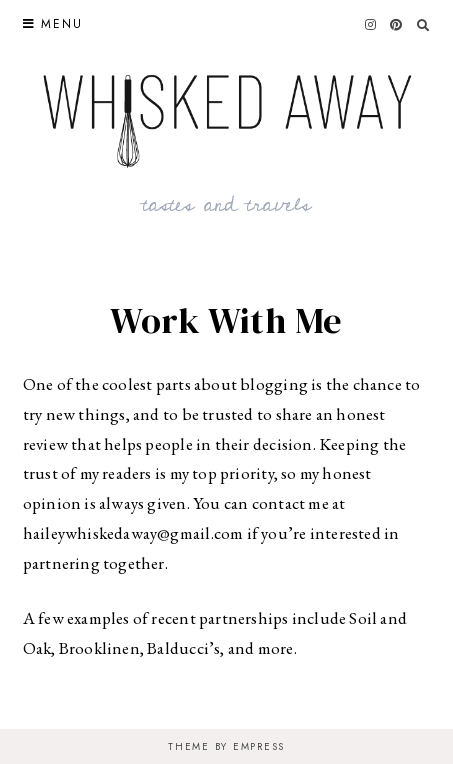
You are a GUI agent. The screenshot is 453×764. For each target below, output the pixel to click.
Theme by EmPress (226, 746)
